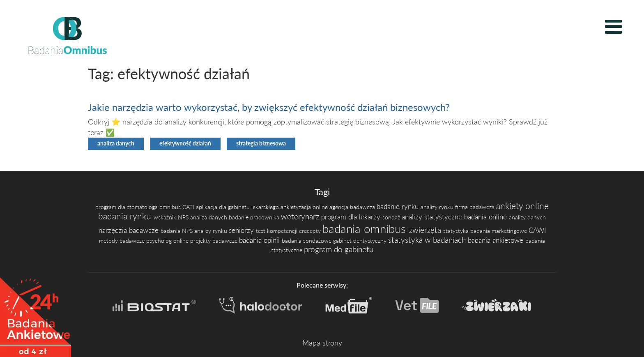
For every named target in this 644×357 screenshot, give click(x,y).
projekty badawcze (215, 241)
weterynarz (301, 216)
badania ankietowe (497, 240)
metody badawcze (123, 241)
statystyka (457, 231)
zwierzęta (426, 230)
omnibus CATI (178, 207)
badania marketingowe (499, 231)
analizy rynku (438, 207)
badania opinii (260, 240)
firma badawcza (476, 207)
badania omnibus (366, 228)
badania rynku (126, 216)
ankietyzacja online (305, 207)
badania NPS (177, 231)
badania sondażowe (307, 241)
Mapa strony (322, 343)
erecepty (311, 231)
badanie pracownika (255, 217)
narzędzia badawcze (130, 230)
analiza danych (116, 143)
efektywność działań (185, 143)
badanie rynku (399, 207)
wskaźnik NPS (172, 217)
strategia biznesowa (261, 143)
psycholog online (168, 241)
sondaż (392, 217)
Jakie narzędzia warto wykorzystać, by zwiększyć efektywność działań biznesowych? (269, 107)
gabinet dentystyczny (361, 241)
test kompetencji (277, 231)
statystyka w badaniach (428, 240)
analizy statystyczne (433, 217)
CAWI (537, 230)
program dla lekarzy (352, 217)
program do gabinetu (339, 249)
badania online (486, 217)
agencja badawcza (353, 207)
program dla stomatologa (127, 207)
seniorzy (242, 230)
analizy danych (527, 217)
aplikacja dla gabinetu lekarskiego (238, 207)
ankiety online (522, 206)
